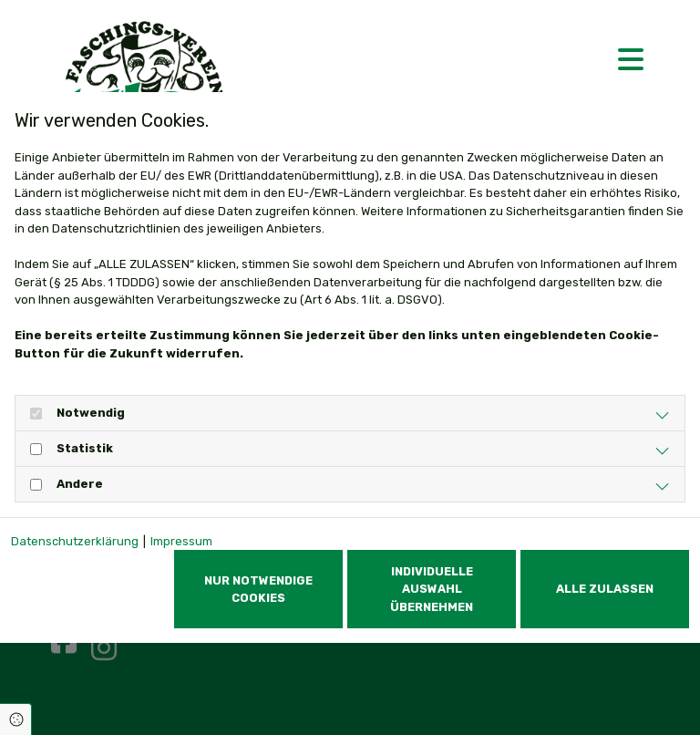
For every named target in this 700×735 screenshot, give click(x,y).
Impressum (181, 541)
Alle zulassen (605, 589)
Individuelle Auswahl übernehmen (432, 589)
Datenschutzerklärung (75, 541)
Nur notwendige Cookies (258, 589)
